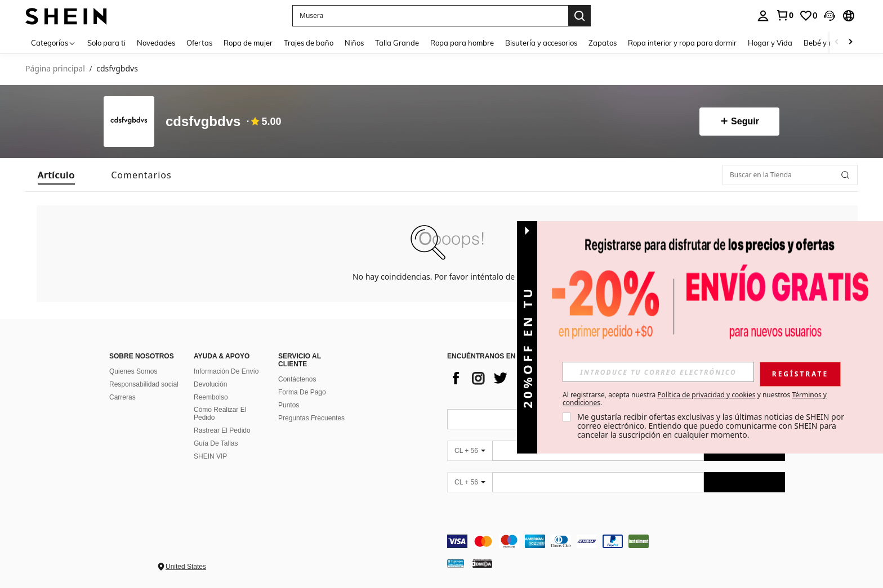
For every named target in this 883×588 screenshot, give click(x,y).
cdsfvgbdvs (203, 122)
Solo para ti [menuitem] (106, 43)
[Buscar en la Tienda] (790, 175)
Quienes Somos (133, 371)
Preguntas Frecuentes (311, 418)
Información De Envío (226, 371)
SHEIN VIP (210, 456)
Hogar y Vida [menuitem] (770, 43)
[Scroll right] (850, 42)
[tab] (56, 175)
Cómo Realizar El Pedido (220, 414)
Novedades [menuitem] (156, 43)
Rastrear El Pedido (222, 430)
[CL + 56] (470, 451)
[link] (784, 15)
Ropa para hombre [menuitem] (462, 43)
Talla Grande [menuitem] (397, 43)
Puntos (289, 405)
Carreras (122, 397)
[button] (830, 16)
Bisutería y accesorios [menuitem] (541, 43)
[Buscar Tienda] (845, 175)
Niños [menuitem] (354, 43)
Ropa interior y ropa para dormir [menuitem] (682, 43)
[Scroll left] (837, 42)
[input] (658, 372)
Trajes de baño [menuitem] (309, 43)
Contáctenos (297, 379)
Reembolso (211, 397)
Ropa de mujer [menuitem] (248, 43)
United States (186, 567)
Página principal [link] (55, 69)
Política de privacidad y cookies (706, 395)
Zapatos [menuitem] (603, 43)
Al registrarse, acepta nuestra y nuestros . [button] (695, 399)
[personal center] (763, 16)
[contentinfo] (616, 541)
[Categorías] (53, 42)
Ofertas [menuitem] (199, 43)
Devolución (210, 384)
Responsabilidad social (144, 384)
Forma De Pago (302, 392)
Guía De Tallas (216, 443)
